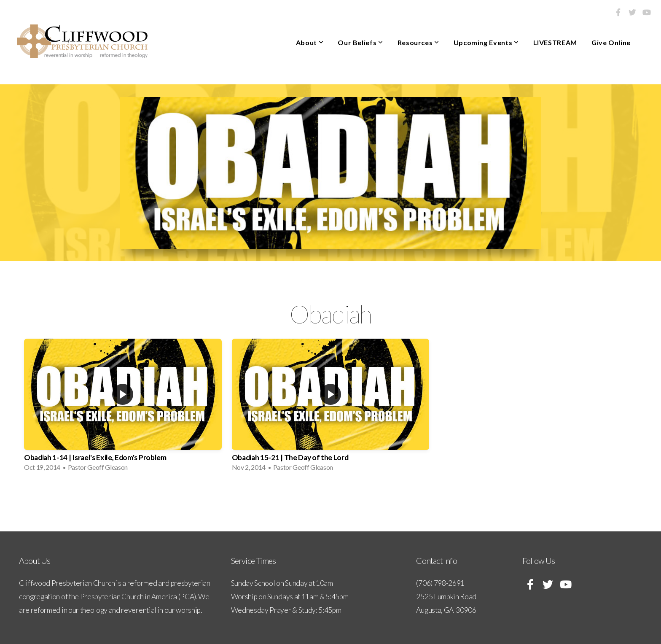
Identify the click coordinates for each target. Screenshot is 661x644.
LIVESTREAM (555, 42)
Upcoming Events (486, 42)
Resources (418, 42)
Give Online (611, 42)
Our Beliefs (360, 42)
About (310, 42)
